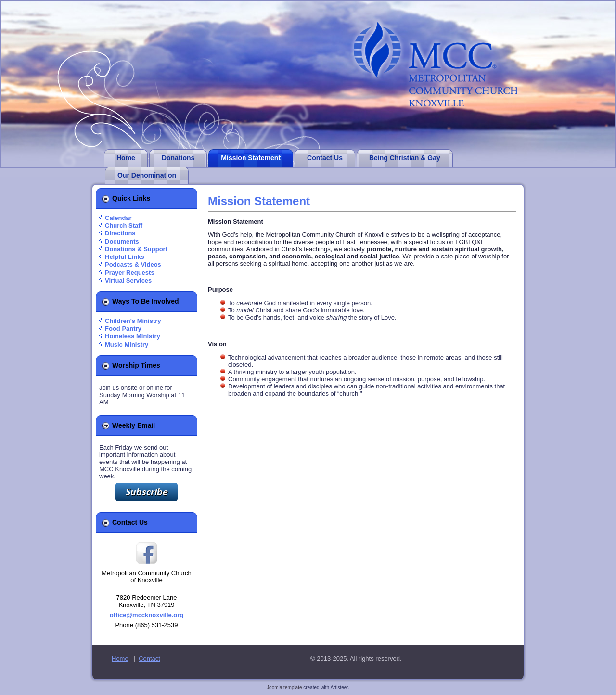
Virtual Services (128, 280)
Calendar (118, 218)
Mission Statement (251, 158)
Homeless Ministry (133, 336)
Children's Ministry (133, 321)
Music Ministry (127, 344)
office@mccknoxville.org (147, 615)
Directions (120, 233)
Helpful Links (125, 257)
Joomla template (284, 688)
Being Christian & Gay (405, 158)
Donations (178, 158)
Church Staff (124, 225)
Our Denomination (147, 175)
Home (126, 158)
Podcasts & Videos (133, 264)
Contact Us (325, 158)
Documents (122, 241)
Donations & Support (136, 249)
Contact (149, 659)
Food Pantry (123, 328)
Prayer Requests (130, 273)
